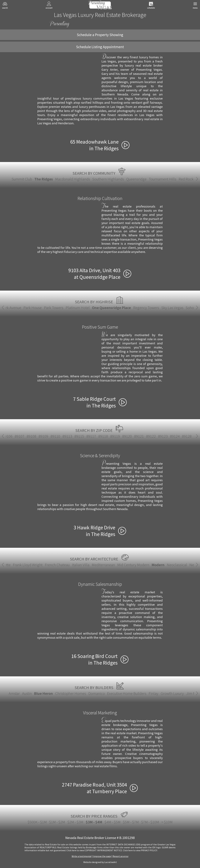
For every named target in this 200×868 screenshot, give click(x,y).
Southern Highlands (108, 179)
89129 (52, 436)
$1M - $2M (57, 822)
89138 (112, 436)
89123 (16, 436)
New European (143, 565)
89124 (28, 436)
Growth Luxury (172, 693)
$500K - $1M (37, 822)
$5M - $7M (131, 822)
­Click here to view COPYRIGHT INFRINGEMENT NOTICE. (94, 850)
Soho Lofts (183, 308)
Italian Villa (23, 565)
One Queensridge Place (100, 308)
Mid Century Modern (75, 565)
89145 (184, 436)
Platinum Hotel (66, 308)
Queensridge (136, 179)
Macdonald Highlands (73, 179)
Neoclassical (119, 565)
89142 (148, 436)
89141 (136, 436)
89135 (100, 436)
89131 (76, 436)
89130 (64, 436)
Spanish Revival (185, 565)
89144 (172, 436)
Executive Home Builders (127, 693)
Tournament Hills (163, 179)
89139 (124, 436)
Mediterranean (45, 565)
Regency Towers (135, 308)
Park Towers (42, 308)
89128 (40, 436)
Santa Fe (164, 565)
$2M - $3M (75, 822)
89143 (160, 436)
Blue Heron (43, 693)
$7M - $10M (150, 822)
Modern (100, 565)
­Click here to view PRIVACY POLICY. (140, 850)
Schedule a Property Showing (100, 35)
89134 (88, 436)
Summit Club (22, 179)
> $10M (167, 822)
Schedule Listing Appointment (100, 47)
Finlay (153, 693)
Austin (27, 693)
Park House (21, 308)
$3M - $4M (94, 822)
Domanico (97, 693)
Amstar (14, 693)
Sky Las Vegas (161, 308)
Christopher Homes (71, 693)
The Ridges (44, 179)
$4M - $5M (113, 822)
